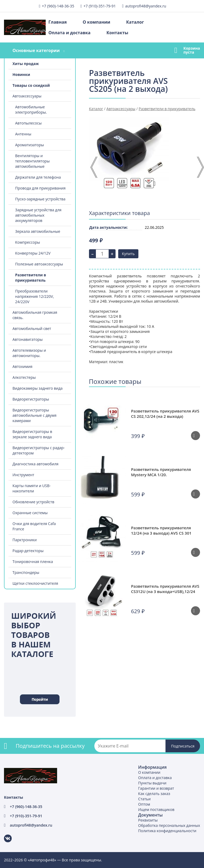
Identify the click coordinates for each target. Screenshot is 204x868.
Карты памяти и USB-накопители (31, 488)
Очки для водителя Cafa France (34, 526)
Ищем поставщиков (156, 809)
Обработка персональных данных (169, 825)
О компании (96, 22)
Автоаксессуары (27, 96)
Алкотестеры (24, 377)
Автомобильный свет (32, 328)
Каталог (135, 22)
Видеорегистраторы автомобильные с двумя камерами (35, 415)
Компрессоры (28, 242)
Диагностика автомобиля (35, 464)
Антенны (23, 134)
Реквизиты (148, 820)
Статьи (144, 799)
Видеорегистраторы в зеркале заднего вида (32, 434)
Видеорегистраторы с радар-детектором (39, 450)
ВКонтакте (5, 835)
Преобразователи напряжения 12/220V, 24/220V (35, 296)
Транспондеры (26, 572)
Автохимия (22, 366)
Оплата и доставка (69, 33)
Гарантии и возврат (156, 788)
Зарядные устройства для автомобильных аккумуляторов (38, 215)
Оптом (144, 804)
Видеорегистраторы (31, 399)
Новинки (21, 74)
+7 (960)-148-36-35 (58, 6)
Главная (58, 22)
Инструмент (23, 475)
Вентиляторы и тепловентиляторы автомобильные (32, 161)
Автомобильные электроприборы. (31, 109)
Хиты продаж (26, 64)
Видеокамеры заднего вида (38, 388)
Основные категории (36, 50)
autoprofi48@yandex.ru (146, 6)
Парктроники (25, 540)
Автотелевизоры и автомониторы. (29, 353)
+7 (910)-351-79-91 (99, 6)
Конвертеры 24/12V (33, 253)
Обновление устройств (33, 502)
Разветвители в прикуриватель (31, 278)
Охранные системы (30, 513)
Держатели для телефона (38, 177)
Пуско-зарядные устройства (40, 199)
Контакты (117, 33)
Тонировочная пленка (33, 562)
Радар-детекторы (28, 551)
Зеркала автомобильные (38, 231)
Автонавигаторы (28, 339)
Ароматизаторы (29, 145)
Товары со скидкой (31, 85)
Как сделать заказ (154, 794)
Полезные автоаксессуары (39, 264)
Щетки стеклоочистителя (35, 583)
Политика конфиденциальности (167, 831)
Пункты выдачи (152, 783)
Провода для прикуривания (40, 188)
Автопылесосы (28, 123)
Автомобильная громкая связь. (35, 315)
